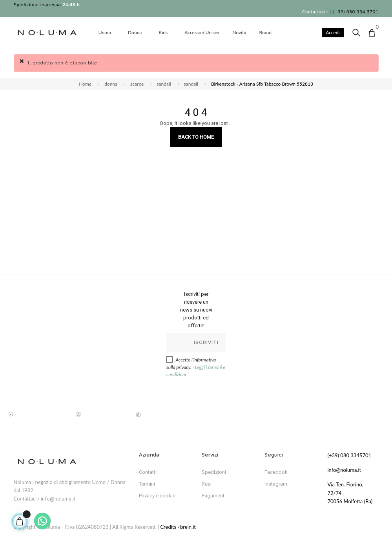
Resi (207, 484)
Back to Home (196, 137)
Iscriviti (206, 343)
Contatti (148, 472)
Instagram (276, 484)
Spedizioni (214, 472)
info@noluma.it (58, 499)
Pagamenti (214, 496)
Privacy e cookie (157, 496)
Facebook (276, 472)
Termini (147, 484)
